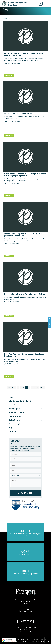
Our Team (12, 405)
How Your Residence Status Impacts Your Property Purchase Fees (25, 355)
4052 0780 (27, 621)
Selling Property (15, 420)
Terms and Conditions (40, 640)
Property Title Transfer (17, 412)
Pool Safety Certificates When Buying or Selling (24, 294)
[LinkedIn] (27, 631)
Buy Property (25, 602)
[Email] (21, 631)
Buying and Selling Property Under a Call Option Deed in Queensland (25, 54)
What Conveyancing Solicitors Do (20, 401)
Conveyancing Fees (16, 424)
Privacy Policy (28, 640)
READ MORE (9, 75)
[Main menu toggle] (47, 4)
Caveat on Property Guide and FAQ (19, 113)
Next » (42, 387)
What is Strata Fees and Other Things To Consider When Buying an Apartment (25, 175)
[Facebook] (24, 631)
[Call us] (41, 4)
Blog (11, 428)
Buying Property (14, 409)
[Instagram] (31, 631)
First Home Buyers (15, 416)
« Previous (10, 387)
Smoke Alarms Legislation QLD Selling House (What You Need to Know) (23, 235)
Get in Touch (13, 431)
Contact (26, 615)
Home (11, 397)
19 (38, 387)
